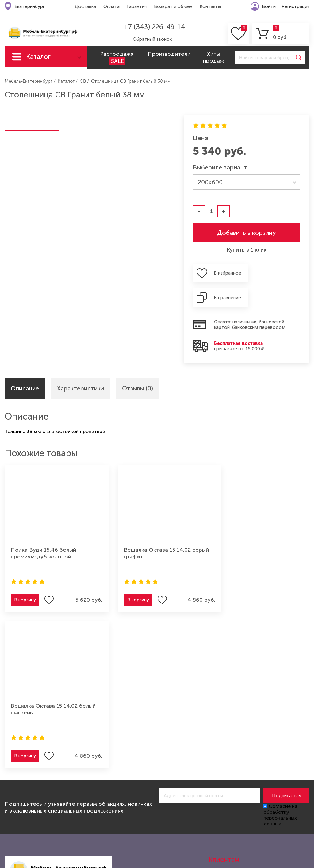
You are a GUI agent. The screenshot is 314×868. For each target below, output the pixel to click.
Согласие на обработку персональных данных (280, 635)
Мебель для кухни (26, 802)
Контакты (210, 6)
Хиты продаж (214, 57)
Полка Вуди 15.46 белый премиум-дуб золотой (43, 529)
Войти (269, 6)
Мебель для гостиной (31, 792)
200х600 (210, 182)
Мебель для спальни (29, 812)
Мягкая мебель (22, 782)
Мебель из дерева (84, 802)
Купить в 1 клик (247, 250)
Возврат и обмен (173, 6)
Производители (169, 54)
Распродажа (117, 58)
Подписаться (287, 616)
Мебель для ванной (86, 822)
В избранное (225, 273)
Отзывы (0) (140, 364)
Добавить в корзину (247, 233)
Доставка (85, 6)
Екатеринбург (30, 6)
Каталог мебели (38, 60)
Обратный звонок (152, 39)
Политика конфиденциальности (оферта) (259, 741)
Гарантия (136, 6)
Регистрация (295, 6)
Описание (25, 364)
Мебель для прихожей (90, 792)
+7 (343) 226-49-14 (154, 27)
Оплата (111, 6)
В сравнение (281, 273)
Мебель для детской (87, 782)
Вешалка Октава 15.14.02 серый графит (149, 529)
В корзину (25, 576)
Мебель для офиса (85, 812)
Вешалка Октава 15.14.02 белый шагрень (254, 529)
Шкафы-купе (20, 822)
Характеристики (82, 364)
